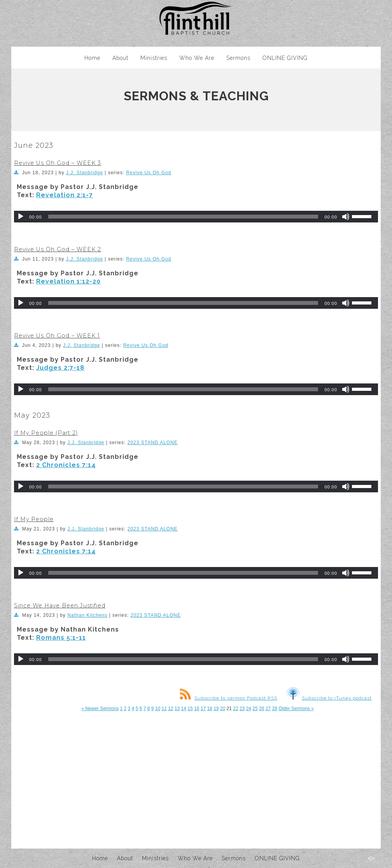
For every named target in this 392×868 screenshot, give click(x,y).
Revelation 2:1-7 (65, 195)
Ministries (154, 58)
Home (92, 58)
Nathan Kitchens (87, 615)
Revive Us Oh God (149, 173)
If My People (34, 519)
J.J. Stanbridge (85, 173)
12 (171, 709)
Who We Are (197, 58)
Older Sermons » (296, 709)
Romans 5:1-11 (61, 638)
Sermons (238, 58)
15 (190, 709)
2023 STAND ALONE (153, 443)
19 (216, 709)
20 (223, 709)
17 (203, 709)
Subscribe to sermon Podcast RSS (228, 698)
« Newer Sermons (100, 709)
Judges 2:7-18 (60, 368)
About (120, 58)
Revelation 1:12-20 (68, 281)
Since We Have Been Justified (60, 605)
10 (158, 709)
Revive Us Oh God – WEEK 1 (57, 336)
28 (274, 709)
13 (177, 709)
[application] (196, 217)
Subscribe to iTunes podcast (329, 698)
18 (209, 709)
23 (242, 709)
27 (268, 709)
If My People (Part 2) (46, 433)
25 (255, 709)
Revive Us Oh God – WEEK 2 (58, 249)
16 (197, 709)
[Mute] (346, 217)
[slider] (183, 217)
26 (262, 709)
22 (235, 709)
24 (249, 709)
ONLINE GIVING (285, 58)
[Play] (21, 217)
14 (184, 709)
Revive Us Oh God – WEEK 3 (58, 163)
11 (164, 709)
